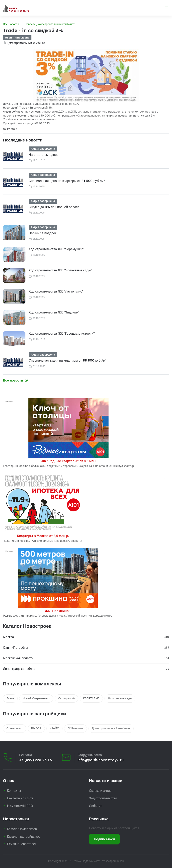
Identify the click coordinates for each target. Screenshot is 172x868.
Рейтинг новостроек (22, 844)
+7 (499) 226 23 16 (36, 760)
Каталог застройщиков (24, 836)
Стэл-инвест (15, 728)
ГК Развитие (75, 728)
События (96, 806)
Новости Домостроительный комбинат (50, 24)
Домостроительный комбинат (26, 43)
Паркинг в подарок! (43, 233)
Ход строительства (103, 798)
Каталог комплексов (22, 829)
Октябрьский (66, 698)
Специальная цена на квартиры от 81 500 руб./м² (67, 181)
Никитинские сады (120, 698)
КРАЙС (54, 728)
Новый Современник (36, 698)
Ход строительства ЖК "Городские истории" (62, 333)
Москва (9, 637)
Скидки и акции (100, 791)
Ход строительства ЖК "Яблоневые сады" (60, 270)
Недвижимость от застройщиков (103, 861)
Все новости (11, 24)
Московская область (18, 658)
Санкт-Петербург (16, 648)
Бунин (10, 698)
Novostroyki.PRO (20, 806)
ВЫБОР (36, 728)
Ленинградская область (21, 669)
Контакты (14, 791)
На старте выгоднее (44, 155)
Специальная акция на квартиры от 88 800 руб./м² (68, 360)
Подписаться (104, 839)
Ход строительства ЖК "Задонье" (54, 312)
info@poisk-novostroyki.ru (101, 760)
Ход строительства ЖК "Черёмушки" (56, 249)
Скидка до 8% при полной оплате (54, 207)
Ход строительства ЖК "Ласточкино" (56, 291)
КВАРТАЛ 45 (91, 698)
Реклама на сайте (20, 798)
